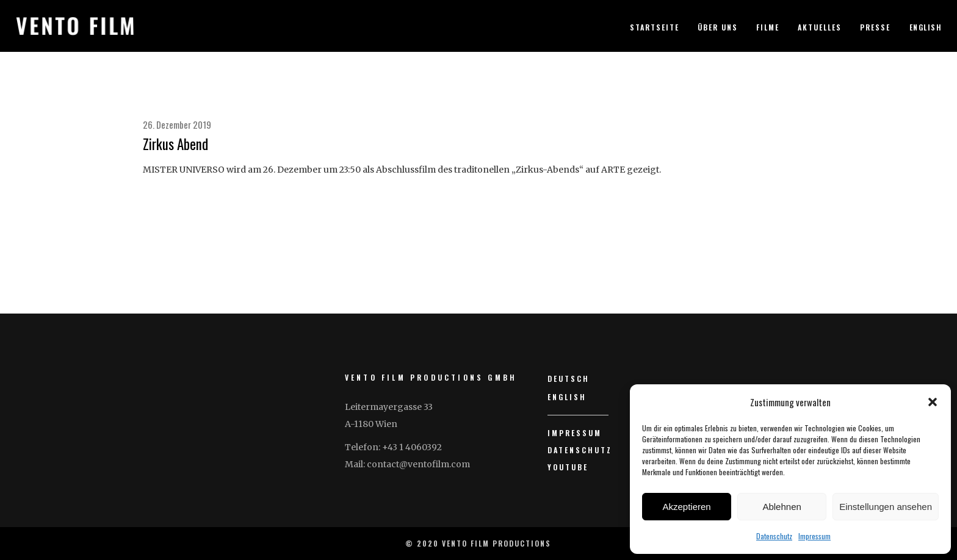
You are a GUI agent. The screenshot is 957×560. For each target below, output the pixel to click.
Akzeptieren (686, 507)
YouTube (568, 467)
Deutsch (569, 379)
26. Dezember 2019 (177, 124)
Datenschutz (774, 536)
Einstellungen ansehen (886, 507)
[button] (933, 402)
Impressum (814, 536)
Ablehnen (782, 507)
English (926, 27)
